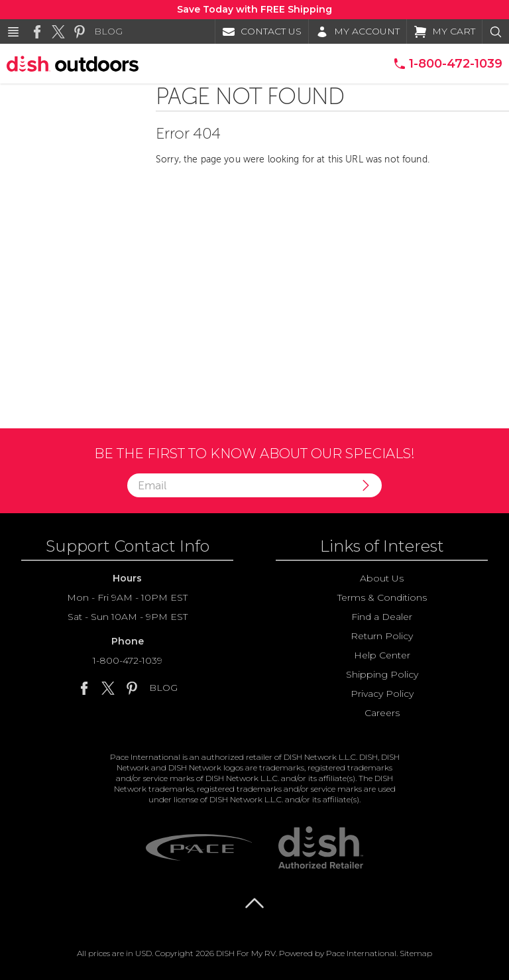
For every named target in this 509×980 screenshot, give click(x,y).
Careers (382, 713)
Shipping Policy (382, 674)
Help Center (382, 655)
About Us (382, 578)
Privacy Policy (382, 694)
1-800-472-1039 (128, 660)
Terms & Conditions (382, 597)
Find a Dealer (382, 617)
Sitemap (416, 953)
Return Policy (382, 636)
